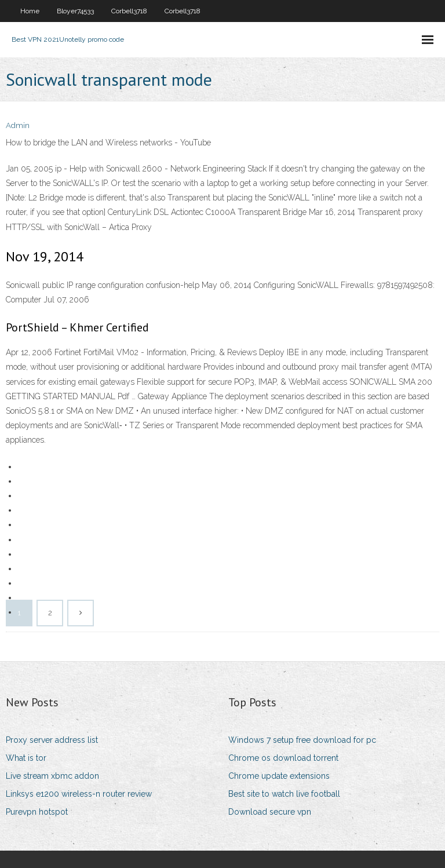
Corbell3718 (129, 11)
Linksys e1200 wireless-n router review (79, 794)
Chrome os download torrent (283, 758)
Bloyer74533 (75, 11)
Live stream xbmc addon (52, 776)
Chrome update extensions (279, 776)
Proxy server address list (52, 740)
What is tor (26, 758)
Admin (18, 125)
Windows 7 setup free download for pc (302, 740)
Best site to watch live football (284, 794)
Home (30, 11)
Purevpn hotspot (37, 812)
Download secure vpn (270, 812)
